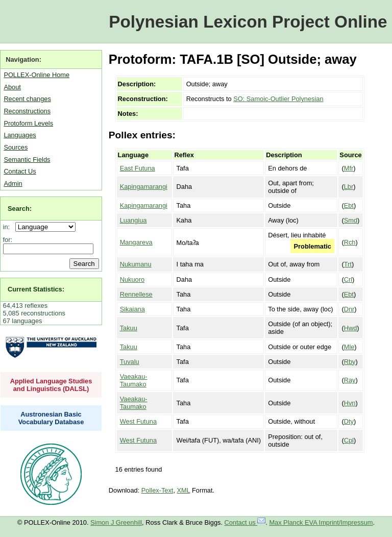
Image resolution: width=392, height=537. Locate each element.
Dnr (349, 309)
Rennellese (136, 294)
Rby (350, 362)
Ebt (349, 205)
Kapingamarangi (144, 187)
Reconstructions (27, 111)
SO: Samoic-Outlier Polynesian (278, 99)
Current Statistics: (36, 289)
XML (184, 490)
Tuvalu (130, 362)
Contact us (245, 522)
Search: (20, 209)
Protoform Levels (28, 123)
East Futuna (138, 168)
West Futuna (138, 421)
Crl (348, 279)
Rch (350, 242)
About (12, 87)
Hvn (350, 403)
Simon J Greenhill (116, 522)
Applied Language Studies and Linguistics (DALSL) (51, 385)
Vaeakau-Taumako (134, 380)
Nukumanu (136, 264)
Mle (349, 347)
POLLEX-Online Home (36, 75)
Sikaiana (132, 309)
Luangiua (133, 220)
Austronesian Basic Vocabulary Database (51, 418)
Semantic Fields (27, 160)
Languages (20, 135)
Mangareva (136, 242)
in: (8, 227)
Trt (348, 264)
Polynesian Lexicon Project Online (248, 22)
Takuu (129, 328)
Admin (13, 184)
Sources (16, 147)
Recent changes (27, 99)
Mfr (349, 168)
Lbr (349, 187)
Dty (349, 421)
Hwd (351, 328)
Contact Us (20, 171)
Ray (350, 380)
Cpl (349, 440)
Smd (351, 220)
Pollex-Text (157, 490)
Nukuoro (132, 279)
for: (8, 240)
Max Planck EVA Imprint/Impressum (321, 522)
